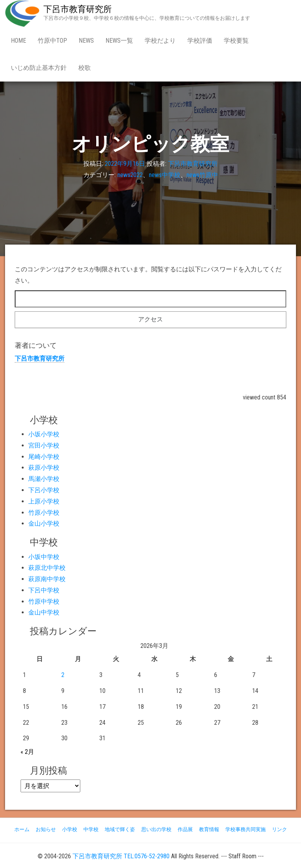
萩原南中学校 (47, 579)
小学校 (70, 829)
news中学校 (165, 175)
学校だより (160, 41)
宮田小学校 (44, 445)
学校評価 (200, 41)
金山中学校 (44, 612)
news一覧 (119, 41)
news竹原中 (202, 175)
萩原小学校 (44, 468)
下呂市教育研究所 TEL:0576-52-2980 (121, 856)
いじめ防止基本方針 (39, 68)
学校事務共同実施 (246, 829)
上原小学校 (44, 501)
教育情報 (209, 829)
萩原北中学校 (47, 568)
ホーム (22, 829)
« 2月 (27, 752)
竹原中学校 (44, 602)
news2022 (130, 175)
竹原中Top (52, 41)
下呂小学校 (44, 490)
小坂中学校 (44, 557)
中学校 (91, 829)
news (86, 41)
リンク (279, 829)
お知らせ (46, 829)
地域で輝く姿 (120, 829)
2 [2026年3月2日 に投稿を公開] (63, 675)
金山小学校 (44, 523)
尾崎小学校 (44, 457)
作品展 (185, 829)
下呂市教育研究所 (78, 9)
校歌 (85, 68)
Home (18, 41)
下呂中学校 (44, 590)
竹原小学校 (44, 513)
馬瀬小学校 (44, 479)
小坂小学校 (44, 434)
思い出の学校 (156, 829)
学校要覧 (236, 41)
